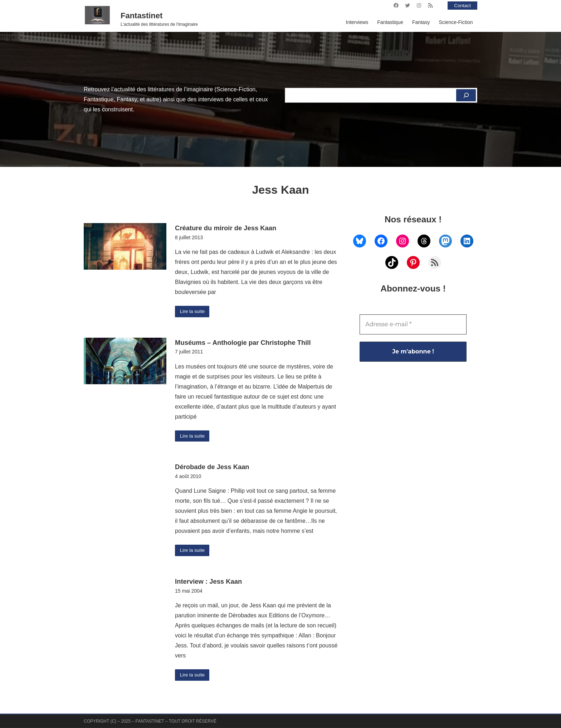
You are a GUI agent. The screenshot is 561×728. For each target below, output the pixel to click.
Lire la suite (193, 312)
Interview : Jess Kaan (208, 582)
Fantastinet (142, 16)
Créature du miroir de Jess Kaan (226, 228)
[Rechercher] (466, 95)
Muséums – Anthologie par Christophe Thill (243, 343)
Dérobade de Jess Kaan (212, 467)
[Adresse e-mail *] (413, 324)
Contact (462, 5)
